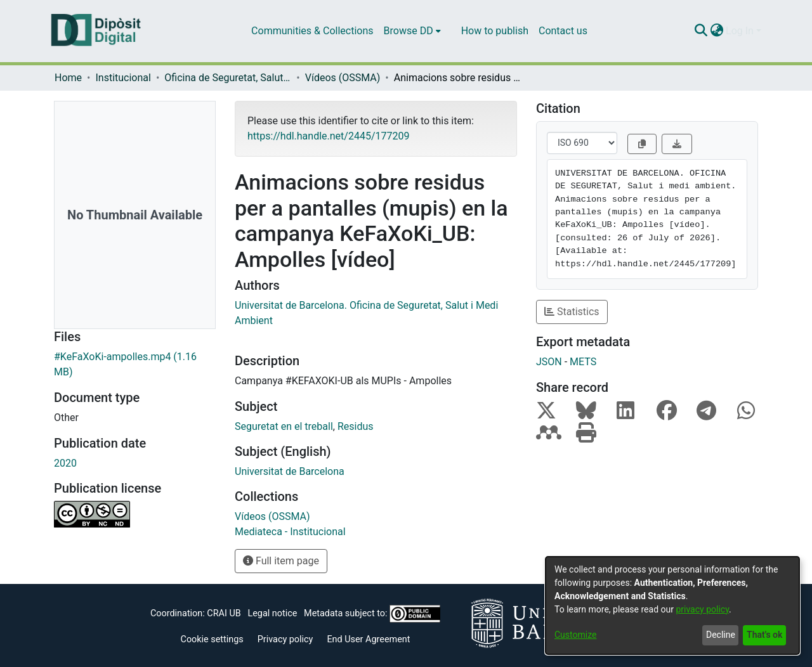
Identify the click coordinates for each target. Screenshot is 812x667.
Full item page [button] (281, 561)
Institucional (123, 78)
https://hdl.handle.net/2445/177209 (328, 136)
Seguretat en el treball (284, 426)
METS (583, 362)
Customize (575, 635)
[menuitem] (412, 31)
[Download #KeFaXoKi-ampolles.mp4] (135, 365)
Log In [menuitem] (740, 31)
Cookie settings (212, 639)
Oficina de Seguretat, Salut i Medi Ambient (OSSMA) (228, 78)
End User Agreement (368, 639)
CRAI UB (224, 613)
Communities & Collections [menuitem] (312, 31)
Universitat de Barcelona (290, 471)
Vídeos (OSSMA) (343, 78)
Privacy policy (285, 639)
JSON (549, 362)
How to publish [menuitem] (495, 31)
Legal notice (272, 613)
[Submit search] (701, 31)
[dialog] (672, 605)
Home (68, 78)
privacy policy (702, 609)
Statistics (572, 312)
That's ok (764, 635)
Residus (356, 426)
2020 (65, 463)
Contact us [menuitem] (563, 31)
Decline (721, 635)
